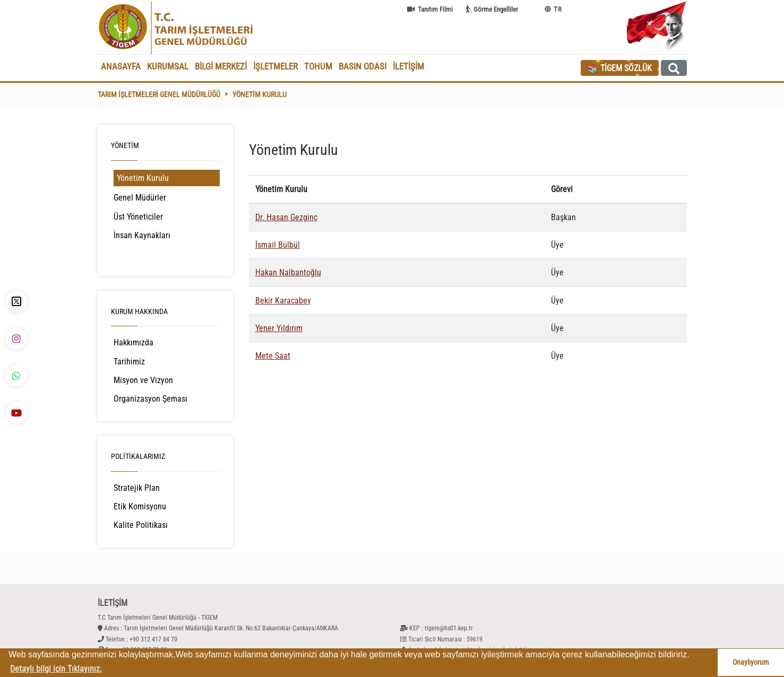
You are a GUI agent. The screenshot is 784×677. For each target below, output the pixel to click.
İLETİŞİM (408, 66)
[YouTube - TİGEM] (16, 413)
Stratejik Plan (137, 488)
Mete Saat (273, 356)
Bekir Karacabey (283, 301)
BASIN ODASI (363, 66)
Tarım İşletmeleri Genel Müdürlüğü (159, 94)
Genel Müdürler (140, 198)
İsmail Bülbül (278, 245)
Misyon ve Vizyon (143, 380)
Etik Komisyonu (140, 506)
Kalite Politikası (141, 525)
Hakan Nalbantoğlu (288, 272)
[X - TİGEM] (16, 301)
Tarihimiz (129, 362)
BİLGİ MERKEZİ (221, 66)
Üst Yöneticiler (138, 217)
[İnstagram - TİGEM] (16, 338)
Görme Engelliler (496, 9)
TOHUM (318, 66)
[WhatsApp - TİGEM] (16, 376)
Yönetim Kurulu (260, 94)
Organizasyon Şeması (150, 399)
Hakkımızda (133, 342)
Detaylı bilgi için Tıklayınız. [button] (56, 669)
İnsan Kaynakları (142, 235)
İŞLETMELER (275, 66)
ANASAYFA (121, 66)
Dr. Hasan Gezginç (286, 217)
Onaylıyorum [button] (751, 662)
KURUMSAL (168, 66)
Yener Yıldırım (279, 328)
